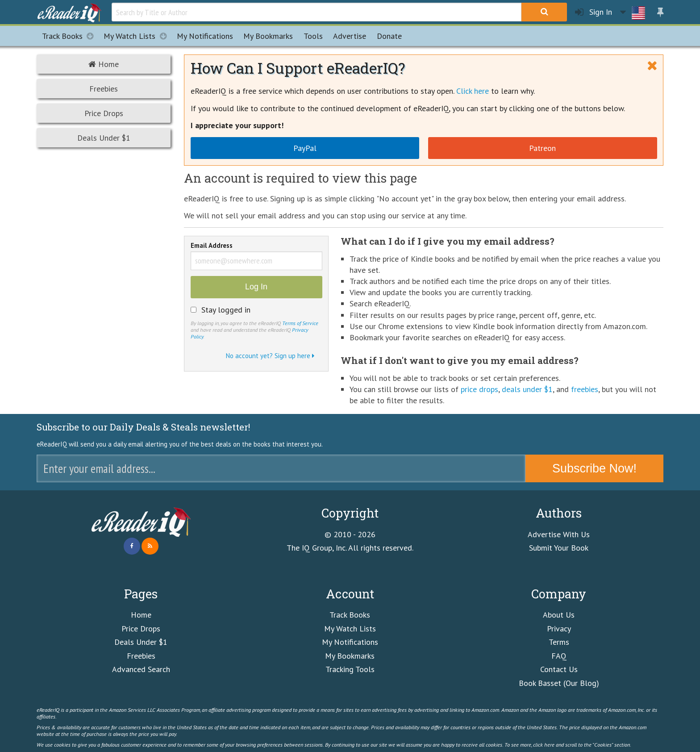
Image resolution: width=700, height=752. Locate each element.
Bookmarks (268, 36)
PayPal (305, 148)
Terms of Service (300, 323)
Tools (313, 36)
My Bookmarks (350, 656)
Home (104, 64)
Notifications (205, 36)
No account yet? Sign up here (270, 356)
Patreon (542, 148)
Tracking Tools (350, 669)
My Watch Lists (137, 36)
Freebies (104, 89)
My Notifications (350, 642)
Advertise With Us (559, 534)
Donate (389, 36)
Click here (473, 91)
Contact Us (559, 669)
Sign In (594, 12)
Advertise (350, 36)
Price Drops (104, 113)
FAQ (559, 656)
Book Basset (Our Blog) (559, 683)
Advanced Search (141, 669)
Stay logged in (226, 310)
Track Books (70, 36)
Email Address (212, 246)
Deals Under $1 (104, 138)
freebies (585, 389)
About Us (559, 615)
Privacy (559, 629)
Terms (559, 642)
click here (544, 744)
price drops (479, 389)
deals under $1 (527, 389)
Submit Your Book (559, 548)
